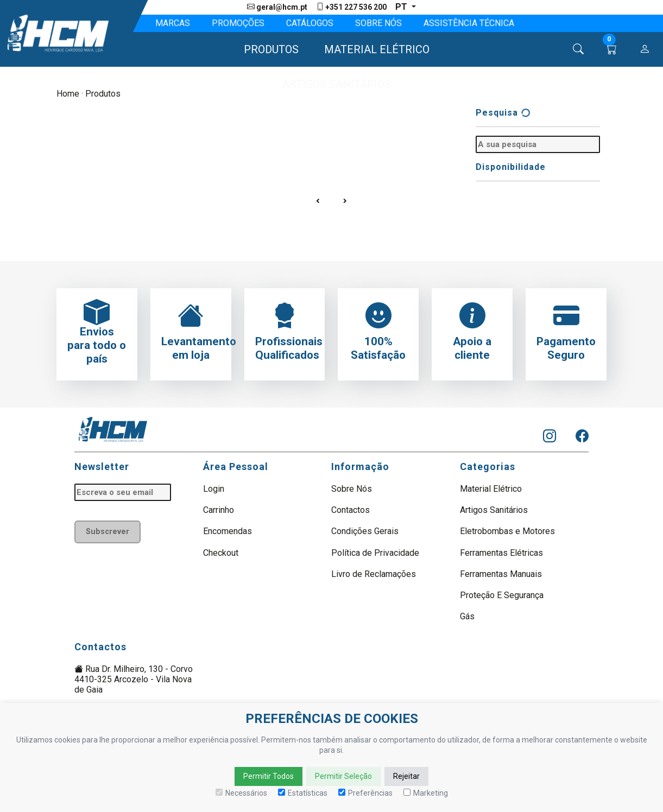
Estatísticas (303, 793)
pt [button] (402, 7)
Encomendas (228, 531)
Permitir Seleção (343, 776)
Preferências (365, 793)
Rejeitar (406, 776)
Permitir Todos (269, 776)
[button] (266, 49)
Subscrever (108, 532)
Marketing (426, 793)
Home (68, 94)
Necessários (241, 793)
